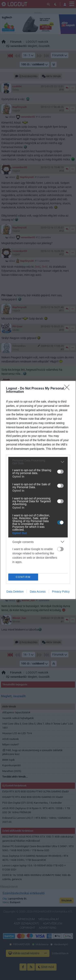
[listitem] (38, 462)
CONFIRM (23, 577)
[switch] (60, 472)
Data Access (38, 592)
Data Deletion (15, 592)
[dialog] (38, 490)
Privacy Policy (61, 592)
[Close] (68, 389)
